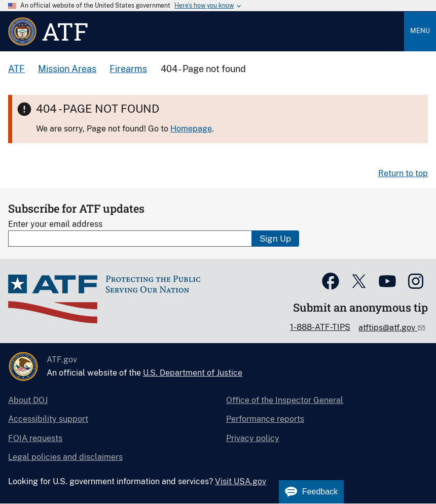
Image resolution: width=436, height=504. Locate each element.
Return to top (403, 173)
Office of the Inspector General (285, 400)
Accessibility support (48, 419)
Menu (420, 31)
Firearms (128, 69)
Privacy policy (253, 438)
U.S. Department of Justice (193, 373)
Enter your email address (55, 224)
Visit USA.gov (241, 481)
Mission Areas (67, 69)
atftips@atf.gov (388, 328)
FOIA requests (35, 438)
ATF (16, 69)
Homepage (191, 129)
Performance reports (265, 419)
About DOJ (28, 400)
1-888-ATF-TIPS (320, 327)
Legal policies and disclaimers (65, 457)
